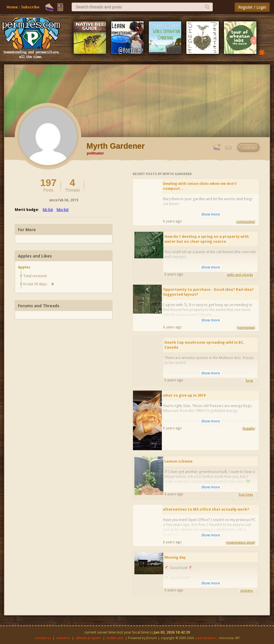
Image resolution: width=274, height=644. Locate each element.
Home (12, 7)
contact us (43, 638)
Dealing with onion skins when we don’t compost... (200, 186)
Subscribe (30, 7)
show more (211, 214)
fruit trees (246, 495)
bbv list (63, 210)
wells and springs (240, 275)
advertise (63, 638)
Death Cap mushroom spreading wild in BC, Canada (204, 345)
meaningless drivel (240, 543)
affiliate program (88, 638)
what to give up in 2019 (184, 395)
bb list (48, 210)
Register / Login (252, 7)
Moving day (175, 557)
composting (246, 222)
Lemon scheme (178, 461)
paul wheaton (206, 638)
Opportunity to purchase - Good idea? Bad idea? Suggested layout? (208, 292)
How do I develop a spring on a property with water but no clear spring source (207, 239)
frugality (249, 429)
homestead (246, 328)
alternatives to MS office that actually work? (206, 509)
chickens (247, 591)
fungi (249, 381)
